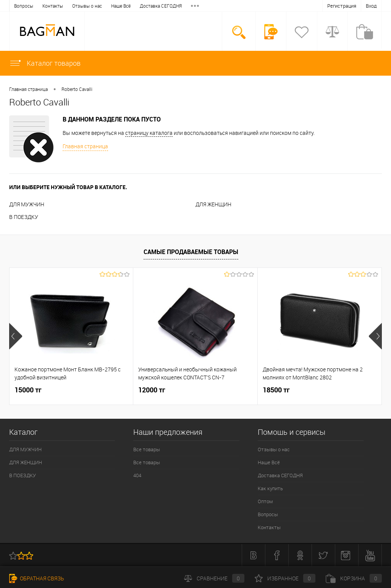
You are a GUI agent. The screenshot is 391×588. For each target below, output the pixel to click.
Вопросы (268, 514)
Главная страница (28, 89)
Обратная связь (37, 578)
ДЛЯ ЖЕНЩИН (213, 204)
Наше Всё (63, 6)
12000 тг (152, 390)
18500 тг (276, 390)
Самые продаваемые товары (191, 252)
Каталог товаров (45, 63)
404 (137, 475)
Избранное (285, 578)
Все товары (147, 449)
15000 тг (28, 390)
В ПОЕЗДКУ (24, 217)
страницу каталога (149, 133)
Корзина (354, 578)
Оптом (172, 6)
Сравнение (214, 578)
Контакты (269, 527)
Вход (371, 6)
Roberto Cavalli (77, 89)
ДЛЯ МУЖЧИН (27, 204)
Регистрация (342, 6)
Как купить (144, 6)
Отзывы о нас (29, 6)
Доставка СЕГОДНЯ (103, 6)
